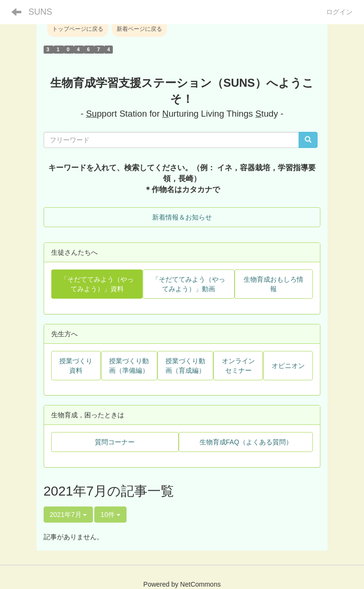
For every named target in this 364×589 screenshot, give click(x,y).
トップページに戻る (78, 29)
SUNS (40, 12)
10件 (110, 515)
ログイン (339, 12)
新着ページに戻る (139, 29)
